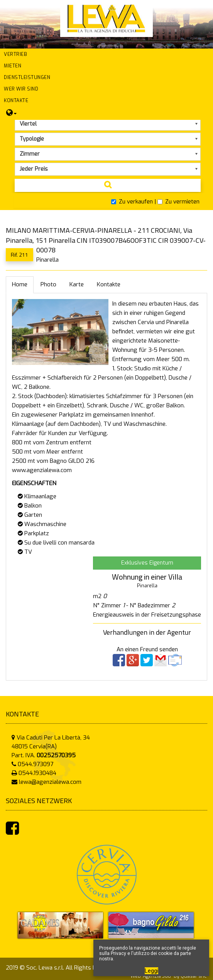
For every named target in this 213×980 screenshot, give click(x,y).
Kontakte (109, 284)
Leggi (151, 971)
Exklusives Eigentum (147, 563)
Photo (48, 284)
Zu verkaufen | (134, 202)
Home (20, 284)
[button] (106, 54)
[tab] (106, 202)
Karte (77, 284)
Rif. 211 (19, 255)
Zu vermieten (178, 202)
